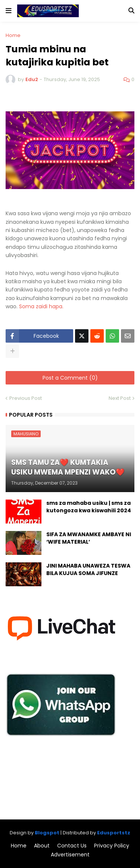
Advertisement (70, 855)
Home (13, 35)
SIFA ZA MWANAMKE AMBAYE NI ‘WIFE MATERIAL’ (89, 538)
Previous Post (26, 398)
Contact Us (72, 846)
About (42, 846)
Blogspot (47, 833)
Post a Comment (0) (70, 378)
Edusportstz (114, 833)
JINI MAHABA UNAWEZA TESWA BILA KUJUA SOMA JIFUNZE (88, 570)
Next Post (120, 398)
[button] (9, 11)
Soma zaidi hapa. (42, 306)
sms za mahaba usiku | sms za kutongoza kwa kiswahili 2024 (89, 507)
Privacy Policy (112, 846)
